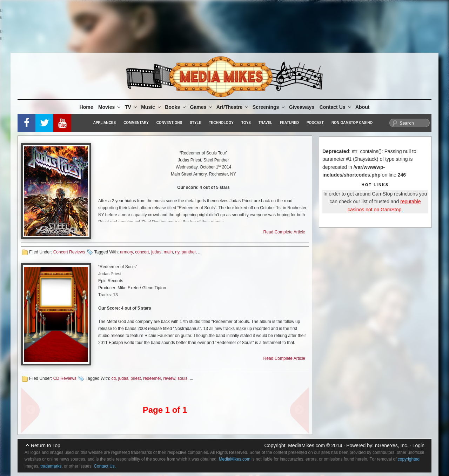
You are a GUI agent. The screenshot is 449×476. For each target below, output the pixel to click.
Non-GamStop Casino (352, 123)
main (168, 252)
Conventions (169, 123)
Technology (221, 123)
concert (142, 252)
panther (189, 252)
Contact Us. (105, 466)
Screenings (269, 107)
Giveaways (302, 107)
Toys (246, 123)
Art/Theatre (233, 107)
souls (182, 378)
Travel (265, 123)
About (362, 107)
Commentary (136, 123)
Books (176, 107)
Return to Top (46, 445)
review (169, 378)
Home (86, 107)
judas (156, 252)
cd (113, 378)
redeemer (152, 378)
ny (177, 252)
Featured (289, 123)
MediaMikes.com (306, 445)
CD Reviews (65, 378)
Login (418, 445)
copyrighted (409, 459)
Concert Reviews (69, 252)
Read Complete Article (284, 232)
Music (151, 107)
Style (195, 123)
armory (126, 252)
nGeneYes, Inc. (392, 445)
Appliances (105, 123)
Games (202, 107)
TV (131, 107)
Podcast (315, 123)
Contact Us (336, 107)
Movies (110, 107)
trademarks (51, 466)
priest (136, 378)
